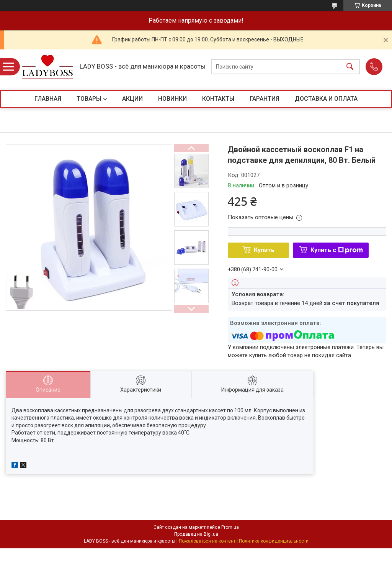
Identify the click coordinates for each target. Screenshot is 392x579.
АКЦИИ (132, 99)
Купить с (337, 250)
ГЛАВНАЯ (48, 99)
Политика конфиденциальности (274, 541)
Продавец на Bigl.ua (196, 534)
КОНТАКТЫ (218, 99)
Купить (264, 250)
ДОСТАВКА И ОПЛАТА (326, 99)
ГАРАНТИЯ (265, 99)
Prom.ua (230, 527)
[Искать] (350, 67)
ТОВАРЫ (89, 99)
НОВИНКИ (172, 99)
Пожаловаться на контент (207, 541)
